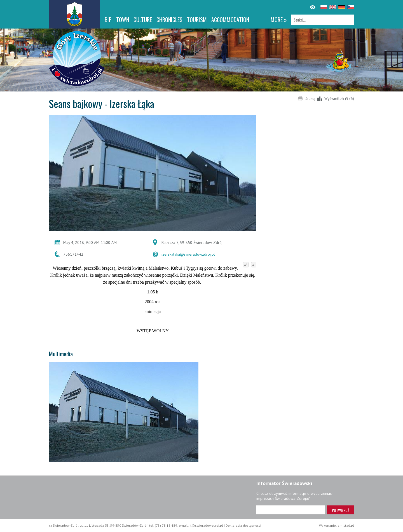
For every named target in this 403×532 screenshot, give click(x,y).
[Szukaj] (323, 20)
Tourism (197, 20)
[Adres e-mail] (291, 510)
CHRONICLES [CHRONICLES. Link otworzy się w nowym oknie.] (169, 20)
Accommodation (230, 20)
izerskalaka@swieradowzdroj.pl (188, 254)
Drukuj (310, 98)
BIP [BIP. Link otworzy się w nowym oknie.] (108, 20)
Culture (143, 20)
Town (123, 20)
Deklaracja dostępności (243, 525)
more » (279, 20)
